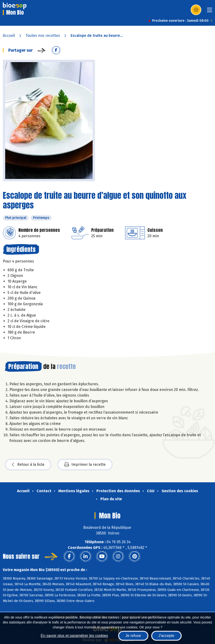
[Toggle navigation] (210, 11)
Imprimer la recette (85, 465)
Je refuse (133, 636)
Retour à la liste (28, 465)
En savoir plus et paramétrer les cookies (74, 636)
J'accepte (166, 636)
